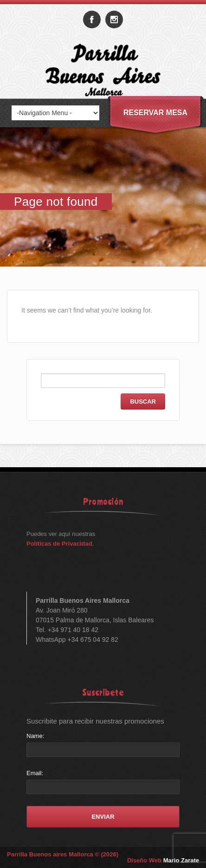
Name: (35, 736)
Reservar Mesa (155, 113)
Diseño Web (163, 860)
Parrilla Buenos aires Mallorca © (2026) (63, 854)
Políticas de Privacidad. (60, 544)
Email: (35, 773)
